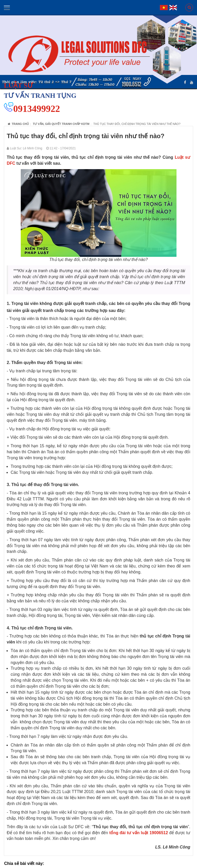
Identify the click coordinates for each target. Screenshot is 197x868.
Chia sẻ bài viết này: (24, 863)
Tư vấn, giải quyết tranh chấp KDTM (61, 124)
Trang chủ (18, 124)
